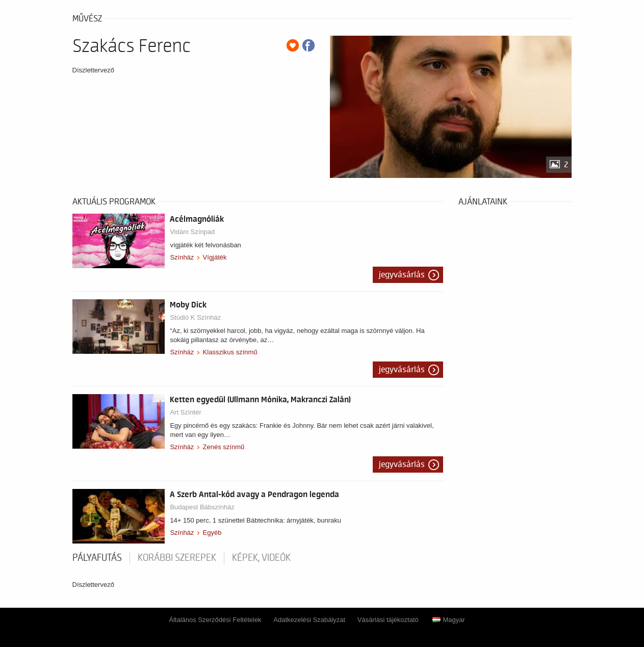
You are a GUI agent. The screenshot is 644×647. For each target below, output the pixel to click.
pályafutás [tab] (97, 558)
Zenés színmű (224, 447)
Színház (182, 257)
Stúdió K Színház (195, 317)
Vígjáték (215, 257)
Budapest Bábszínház (202, 507)
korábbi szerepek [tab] (177, 558)
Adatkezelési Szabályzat (309, 620)
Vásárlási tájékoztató (388, 620)
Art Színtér (185, 412)
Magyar (448, 620)
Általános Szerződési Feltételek (215, 620)
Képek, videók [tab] (261, 558)
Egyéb (212, 533)
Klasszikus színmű (230, 352)
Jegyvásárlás (402, 275)
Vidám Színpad (192, 232)
